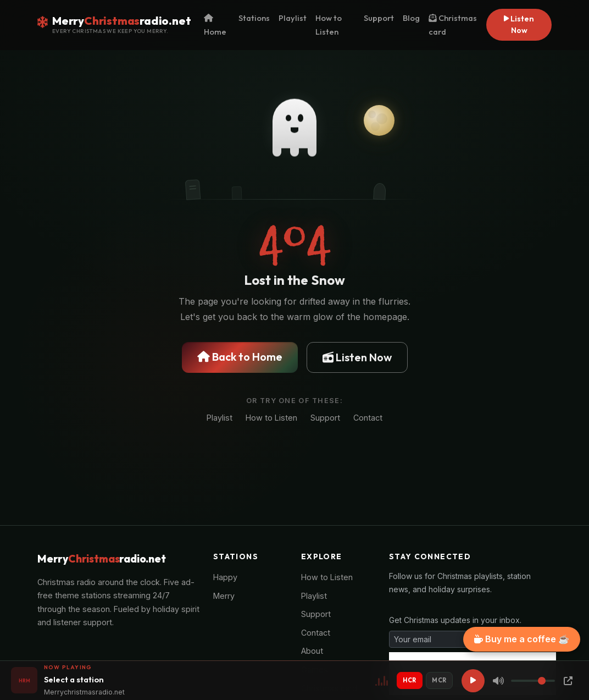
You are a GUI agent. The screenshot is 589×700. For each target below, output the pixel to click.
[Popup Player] (568, 681)
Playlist (293, 18)
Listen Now (519, 24)
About (312, 651)
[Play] (473, 681)
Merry (224, 596)
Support (379, 18)
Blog (411, 18)
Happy (225, 577)
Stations (254, 18)
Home (215, 26)
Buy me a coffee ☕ (522, 639)
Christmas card (453, 25)
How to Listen (329, 25)
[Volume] (533, 681)
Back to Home (240, 357)
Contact (368, 418)
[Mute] (498, 681)
